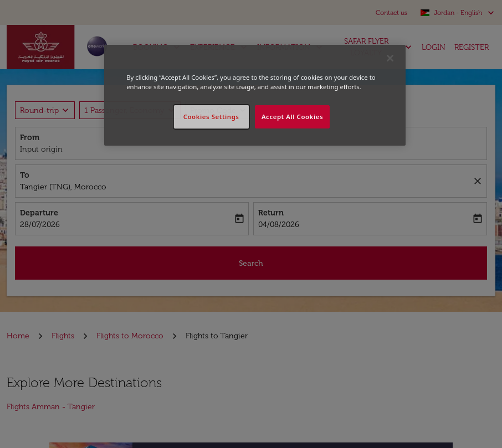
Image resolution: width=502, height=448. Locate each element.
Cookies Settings (211, 117)
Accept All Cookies (292, 117)
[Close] (390, 58)
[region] (255, 95)
